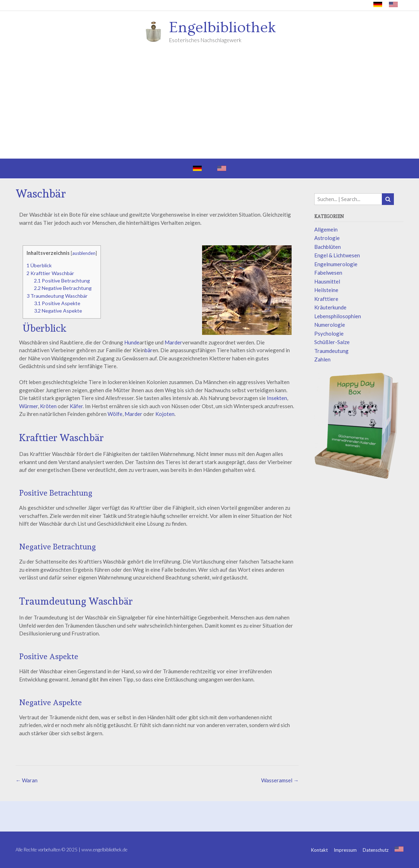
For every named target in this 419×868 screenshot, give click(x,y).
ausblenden (84, 253)
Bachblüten (328, 247)
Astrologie (327, 238)
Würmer (28, 406)
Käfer (76, 406)
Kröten (48, 406)
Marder (173, 342)
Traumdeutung (331, 351)
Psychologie (329, 333)
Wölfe (115, 414)
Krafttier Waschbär (50, 273)
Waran (27, 780)
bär (149, 350)
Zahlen (322, 359)
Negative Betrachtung (63, 288)
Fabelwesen (328, 273)
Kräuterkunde (330, 307)
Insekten (277, 398)
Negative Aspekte (58, 311)
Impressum (345, 850)
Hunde (132, 342)
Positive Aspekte (57, 303)
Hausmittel (327, 281)
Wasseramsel (280, 780)
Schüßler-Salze (332, 342)
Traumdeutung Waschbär (57, 296)
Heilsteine (326, 290)
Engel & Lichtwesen (337, 255)
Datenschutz (376, 850)
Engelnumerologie (336, 264)
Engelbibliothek (223, 28)
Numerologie (330, 325)
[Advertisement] (209, 105)
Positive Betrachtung (62, 281)
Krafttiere (326, 299)
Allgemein (326, 229)
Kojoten (165, 414)
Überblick (39, 265)
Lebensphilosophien (338, 316)
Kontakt (319, 850)
